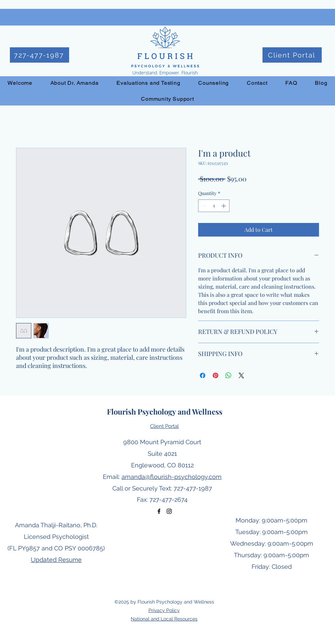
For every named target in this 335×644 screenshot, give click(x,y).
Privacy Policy (164, 610)
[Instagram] (169, 511)
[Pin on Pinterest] (216, 375)
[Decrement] (203, 206)
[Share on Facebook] (203, 375)
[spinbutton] (214, 206)
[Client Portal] (292, 55)
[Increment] (224, 206)
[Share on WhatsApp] (228, 375)
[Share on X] (241, 375)
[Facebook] (159, 511)
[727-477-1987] (39, 55)
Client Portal (164, 426)
